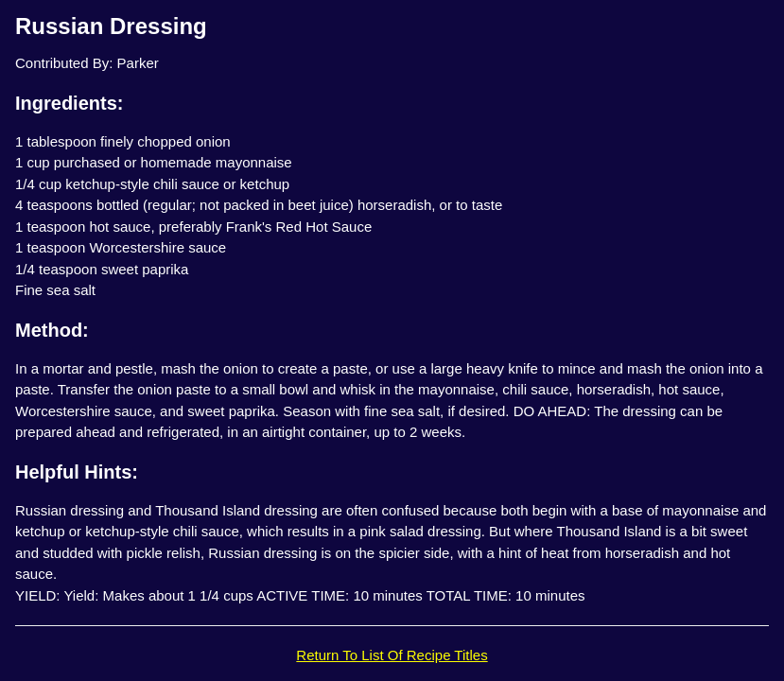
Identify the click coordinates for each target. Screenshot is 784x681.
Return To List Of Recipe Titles (392, 655)
